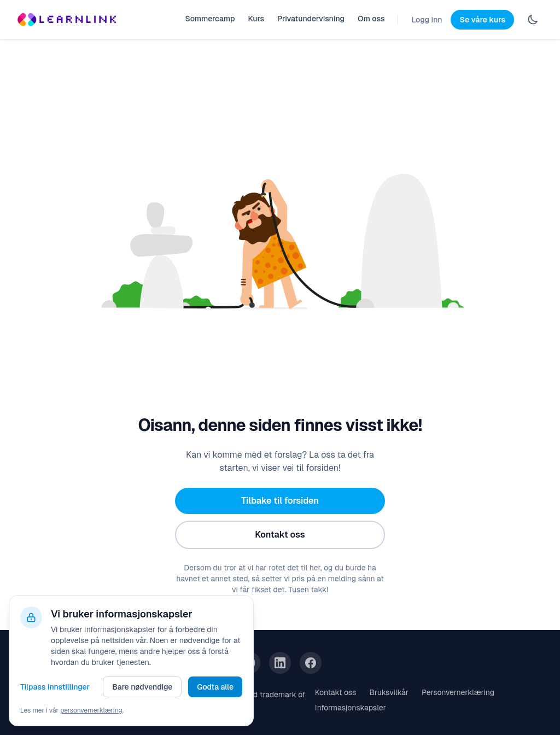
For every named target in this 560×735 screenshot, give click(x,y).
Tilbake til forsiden (280, 501)
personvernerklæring (91, 710)
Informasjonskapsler (351, 708)
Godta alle (215, 687)
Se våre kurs (482, 20)
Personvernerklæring (458, 692)
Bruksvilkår (389, 692)
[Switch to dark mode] (533, 20)
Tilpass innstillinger (55, 687)
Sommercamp (210, 19)
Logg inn (427, 20)
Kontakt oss (280, 535)
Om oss (371, 19)
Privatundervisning (311, 19)
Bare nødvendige (142, 687)
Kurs (256, 19)
